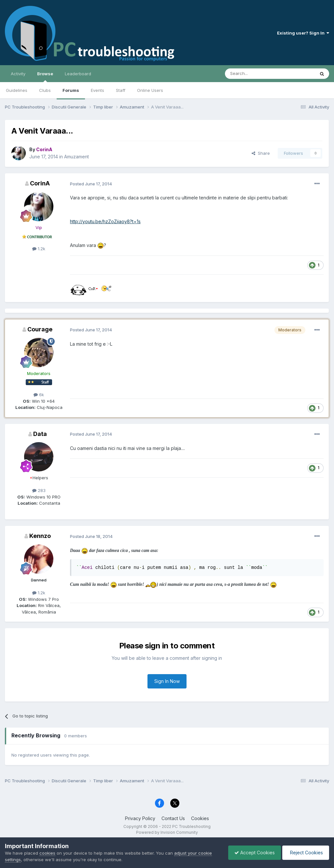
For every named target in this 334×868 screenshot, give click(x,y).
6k (39, 395)
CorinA (40, 183)
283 (39, 490)
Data (40, 434)
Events (97, 90)
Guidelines (17, 90)
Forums (71, 90)
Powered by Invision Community (167, 832)
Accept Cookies (253, 853)
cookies (47, 853)
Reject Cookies (305, 853)
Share (261, 153)
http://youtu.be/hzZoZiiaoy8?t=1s (105, 221)
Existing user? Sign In (303, 33)
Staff (121, 90)
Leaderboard (78, 74)
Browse (45, 77)
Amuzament (77, 157)
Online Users (150, 90)
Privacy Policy (140, 818)
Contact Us (173, 818)
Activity (18, 74)
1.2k (39, 249)
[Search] (253, 74)
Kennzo (40, 536)
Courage (40, 329)
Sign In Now (167, 681)
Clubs (45, 90)
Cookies (200, 818)
